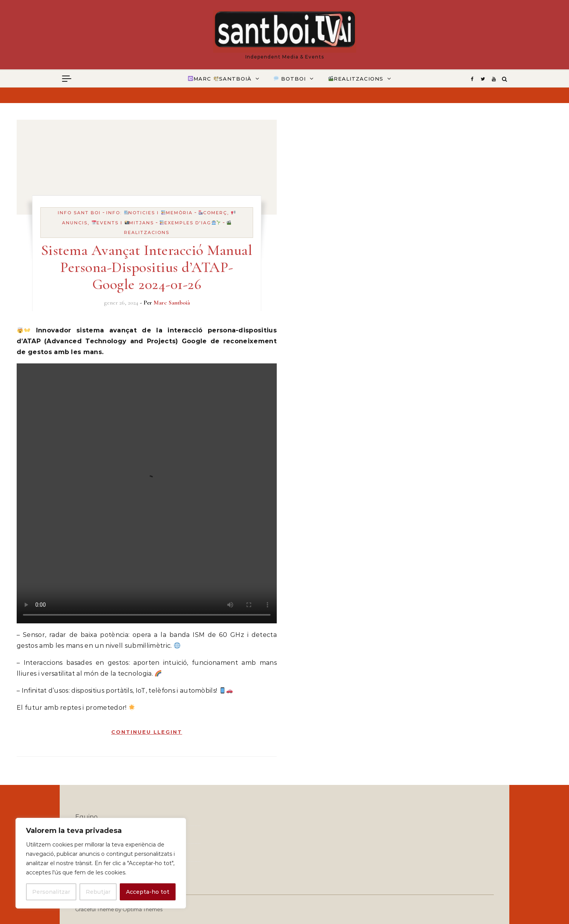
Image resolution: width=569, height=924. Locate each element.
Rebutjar (98, 892)
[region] (101, 863)
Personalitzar (51, 892)
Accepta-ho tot (148, 892)
